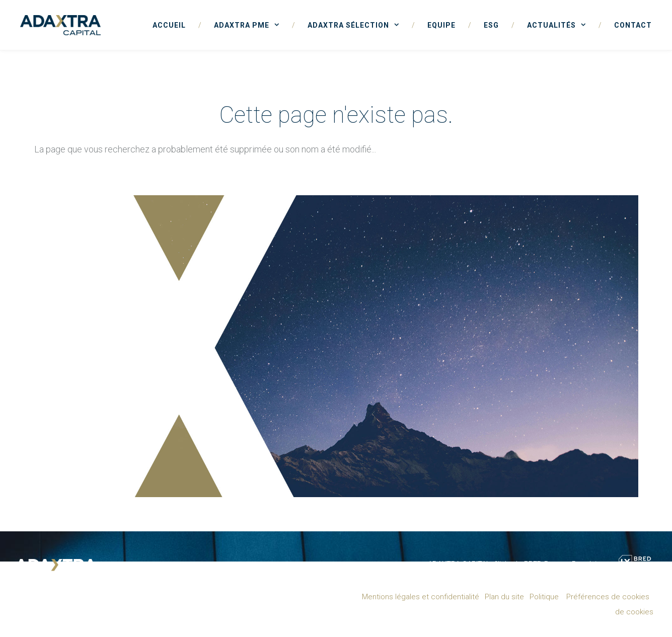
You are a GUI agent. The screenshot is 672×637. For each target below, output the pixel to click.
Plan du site (504, 597)
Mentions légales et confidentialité (421, 597)
